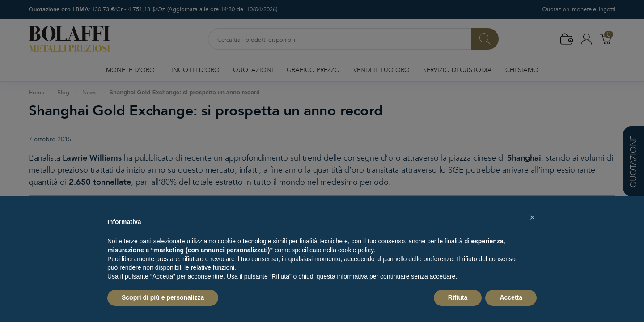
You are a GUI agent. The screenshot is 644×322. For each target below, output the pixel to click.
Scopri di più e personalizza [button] (163, 297)
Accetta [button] (511, 297)
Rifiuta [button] (458, 297)
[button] (532, 217)
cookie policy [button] (356, 250)
